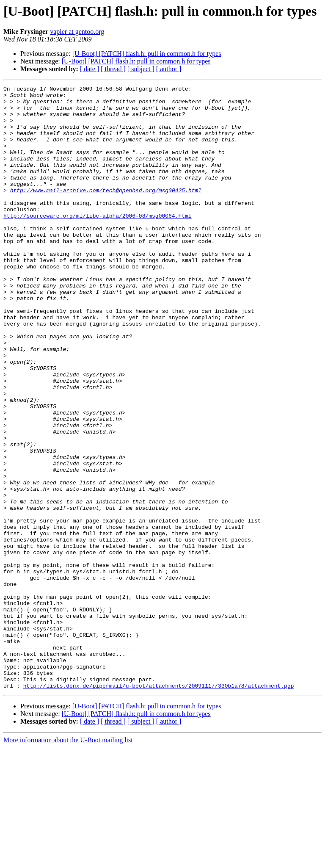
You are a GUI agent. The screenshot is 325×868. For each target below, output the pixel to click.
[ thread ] (113, 69)
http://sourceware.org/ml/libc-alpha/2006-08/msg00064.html (98, 242)
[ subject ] (141, 69)
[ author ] (169, 69)
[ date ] (90, 69)
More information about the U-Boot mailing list (68, 861)
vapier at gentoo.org (77, 32)
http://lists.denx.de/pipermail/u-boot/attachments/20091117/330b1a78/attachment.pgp (159, 806)
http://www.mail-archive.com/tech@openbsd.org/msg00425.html (106, 212)
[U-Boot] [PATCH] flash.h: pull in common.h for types (147, 54)
